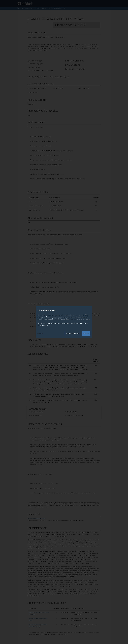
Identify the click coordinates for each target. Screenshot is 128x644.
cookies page (45, 325)
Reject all (40, 333)
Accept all (86, 333)
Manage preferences (73, 333)
